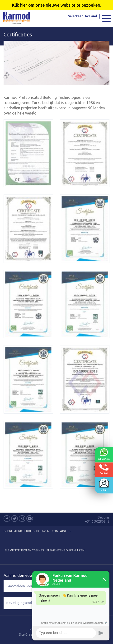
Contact (104, 469)
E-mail (104, 484)
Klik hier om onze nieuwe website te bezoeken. (56, 5)
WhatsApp (104, 454)
